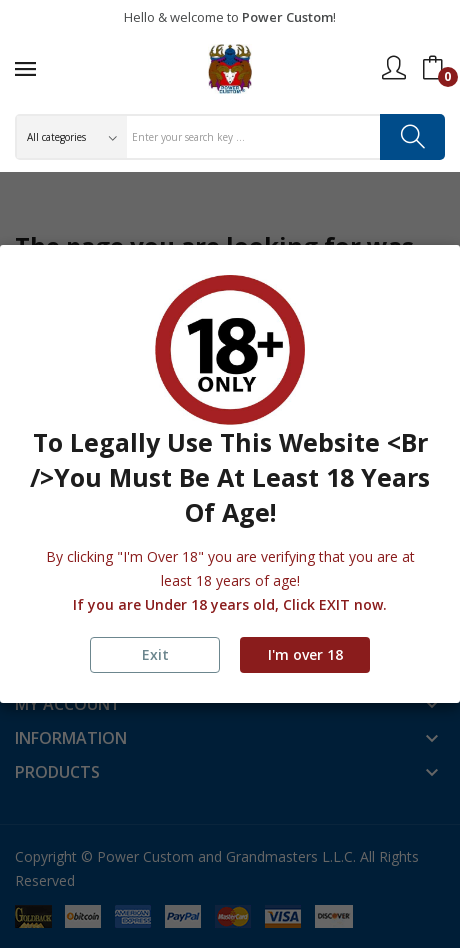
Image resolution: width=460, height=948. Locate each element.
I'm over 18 (305, 654)
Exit (155, 654)
